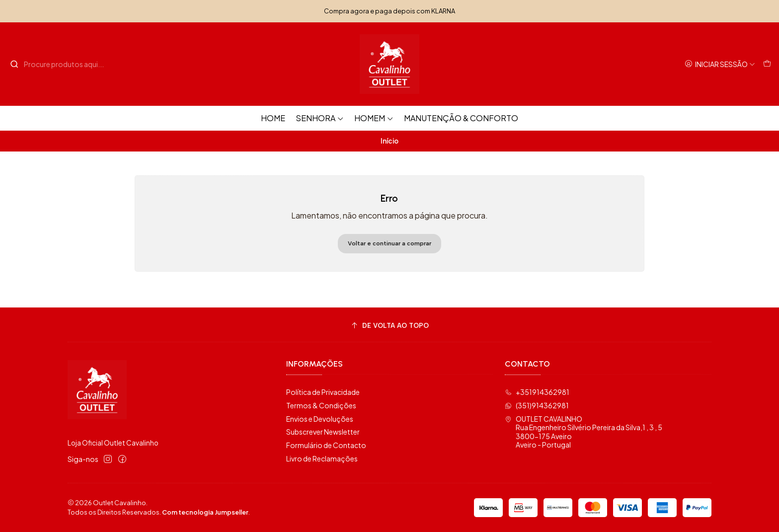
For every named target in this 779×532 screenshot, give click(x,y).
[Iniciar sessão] (720, 64)
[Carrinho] (767, 64)
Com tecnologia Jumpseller (205, 512)
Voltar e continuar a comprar (389, 243)
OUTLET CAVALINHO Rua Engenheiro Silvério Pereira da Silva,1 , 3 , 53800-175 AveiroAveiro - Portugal (584, 432)
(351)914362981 (537, 405)
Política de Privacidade (323, 392)
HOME (273, 118)
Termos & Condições (321, 405)
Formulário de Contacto (326, 445)
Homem (374, 118)
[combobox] (61, 64)
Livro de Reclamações (322, 458)
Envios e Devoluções (320, 419)
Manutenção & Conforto (461, 118)
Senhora (320, 118)
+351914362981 (537, 392)
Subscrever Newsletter (323, 432)
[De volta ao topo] (389, 326)
